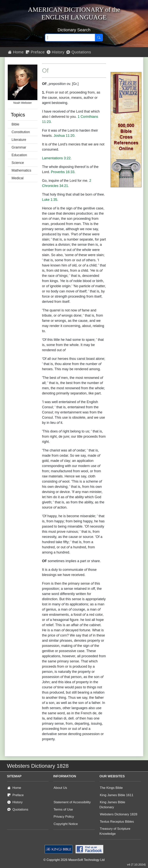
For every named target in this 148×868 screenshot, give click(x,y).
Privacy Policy (64, 817)
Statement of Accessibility (72, 802)
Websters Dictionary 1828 (119, 814)
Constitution (21, 132)
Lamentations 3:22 (56, 158)
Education (19, 155)
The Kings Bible (111, 788)
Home (16, 52)
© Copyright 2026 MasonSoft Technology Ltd (74, 860)
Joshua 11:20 (64, 136)
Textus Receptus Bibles (117, 822)
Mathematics (21, 170)
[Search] (99, 38)
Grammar (19, 147)
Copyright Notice (66, 824)
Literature (19, 140)
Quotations (79, 52)
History (55, 52)
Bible (15, 124)
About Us (60, 788)
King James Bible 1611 (117, 795)
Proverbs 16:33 (63, 172)
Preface (35, 52)
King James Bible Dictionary (112, 805)
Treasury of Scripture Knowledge (115, 831)
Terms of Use (63, 809)
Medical (18, 178)
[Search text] (70, 38)
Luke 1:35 (50, 200)
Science (18, 163)
